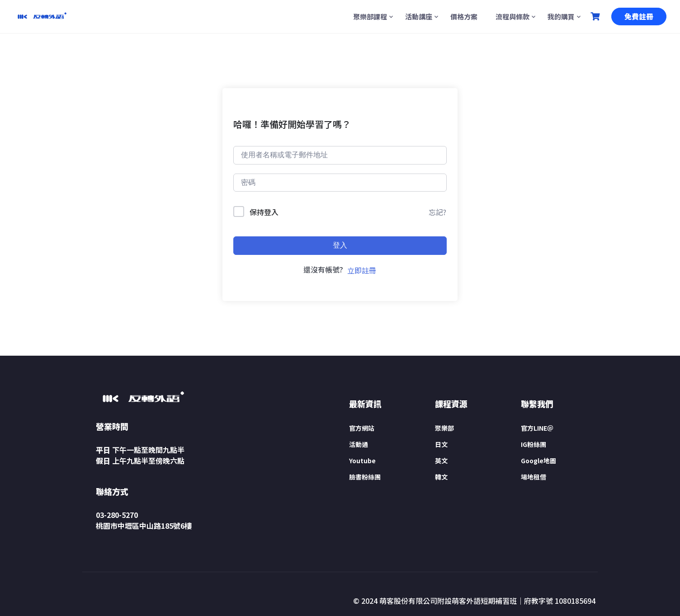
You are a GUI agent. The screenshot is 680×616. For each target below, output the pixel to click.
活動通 (359, 444)
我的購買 (561, 16)
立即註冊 (362, 270)
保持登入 (264, 212)
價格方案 (464, 16)
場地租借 (534, 477)
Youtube (362, 461)
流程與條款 (512, 16)
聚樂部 (444, 428)
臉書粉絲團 (365, 477)
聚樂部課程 (370, 16)
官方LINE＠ (537, 428)
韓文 (441, 477)
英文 (441, 461)
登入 (340, 245)
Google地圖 (538, 461)
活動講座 (419, 16)
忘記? (437, 212)
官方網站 (362, 428)
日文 (441, 444)
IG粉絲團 (534, 444)
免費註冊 (639, 16)
